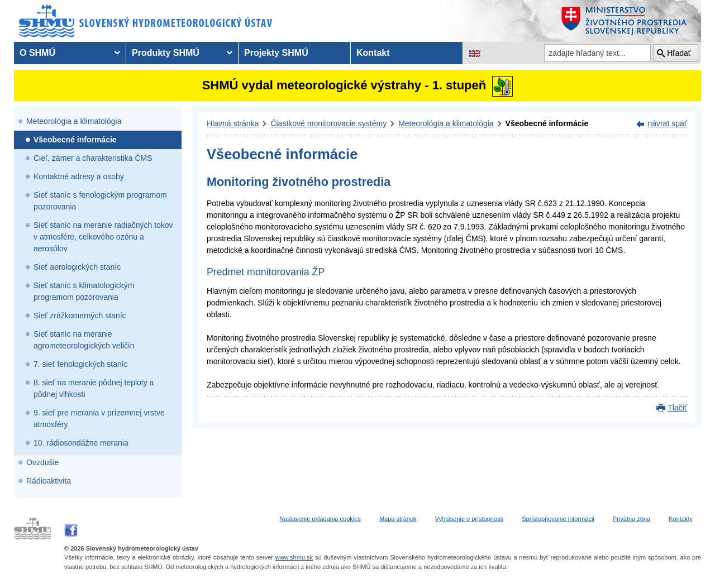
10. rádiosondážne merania (81, 443)
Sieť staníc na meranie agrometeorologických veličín (84, 340)
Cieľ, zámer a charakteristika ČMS (93, 158)
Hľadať (679, 53)
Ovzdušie (42, 462)
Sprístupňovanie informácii (558, 519)
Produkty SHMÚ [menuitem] (166, 53)
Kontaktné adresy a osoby (79, 176)
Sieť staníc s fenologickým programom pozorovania (100, 201)
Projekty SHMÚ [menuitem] (276, 53)
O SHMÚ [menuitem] (37, 53)
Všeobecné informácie (75, 140)
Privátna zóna (631, 519)
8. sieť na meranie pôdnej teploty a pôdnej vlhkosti (94, 388)
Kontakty (681, 519)
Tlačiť (677, 408)
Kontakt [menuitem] (373, 53)
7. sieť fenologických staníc (81, 364)
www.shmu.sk (294, 557)
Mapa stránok (398, 519)
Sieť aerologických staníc (77, 267)
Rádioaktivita (49, 481)
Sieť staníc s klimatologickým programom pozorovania (84, 291)
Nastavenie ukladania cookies (320, 519)
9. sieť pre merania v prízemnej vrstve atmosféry (99, 419)
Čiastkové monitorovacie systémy (328, 123)
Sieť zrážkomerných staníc (80, 315)
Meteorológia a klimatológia (74, 121)
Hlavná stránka (233, 123)
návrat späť (667, 123)
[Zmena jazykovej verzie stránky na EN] (475, 53)
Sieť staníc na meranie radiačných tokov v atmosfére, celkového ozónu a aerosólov (103, 237)
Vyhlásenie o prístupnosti (469, 519)
